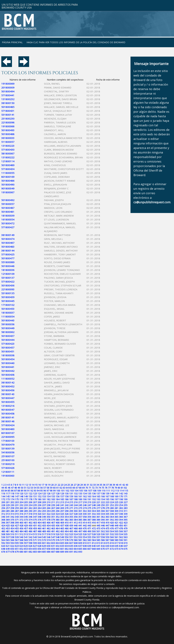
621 (8, 546)
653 (26, 549)
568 (21, 540)
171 (125, 496)
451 (125, 526)
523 (71, 534)
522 (67, 534)
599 (35, 543)
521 (62, 534)
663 (71, 549)
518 (49, 534)
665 (80, 549)
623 (17, 546)
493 (62, 531)
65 (71, 488)
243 (71, 505)
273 (80, 508)
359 (89, 517)
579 (71, 540)
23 (62, 485)
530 (103, 534)
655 (35, 549)
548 (58, 537)
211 (53, 502)
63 (64, 488)
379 (53, 520)
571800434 (8, 169)
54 (35, 488)
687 (53, 552)
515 (35, 534)
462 (49, 528)
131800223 (8, 146)
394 (121, 520)
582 (85, 540)
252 (112, 505)
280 (112, 508)
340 (3, 517)
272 (76, 508)
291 (35, 511)
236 (39, 505)
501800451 (8, 351)
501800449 (8, 328)
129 (62, 494)
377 (44, 520)
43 (127, 485)
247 (89, 505)
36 (104, 485)
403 (35, 523)
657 (44, 549)
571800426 (8, 468)
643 (107, 546)
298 (67, 511)
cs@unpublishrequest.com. (125, 607)
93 (35, 491)
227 (125, 502)
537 (8, 537)
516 (39, 534)
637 (80, 546)
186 (67, 499)
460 (39, 528)
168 (112, 496)
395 (125, 520)
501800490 (8, 185)
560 (112, 537)
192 (94, 499)
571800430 (8, 150)
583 (89, 540)
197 (116, 499)
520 (58, 534)
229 (8, 505)
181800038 (8, 355)
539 (17, 537)
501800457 (8, 348)
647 (125, 546)
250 (103, 505)
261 (26, 508)
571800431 (8, 111)
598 (30, 543)
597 (26, 543)
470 (85, 528)
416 (94, 523)
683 (35, 552)
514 (30, 534)
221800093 (8, 289)
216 (76, 502)
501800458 (8, 414)
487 (35, 531)
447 (107, 526)
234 (30, 505)
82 (125, 488)
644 (112, 546)
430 (30, 526)
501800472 (8, 223)
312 (3, 514)
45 (6, 488)
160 (76, 496)
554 (85, 537)
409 (62, 523)
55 (38, 488)
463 (53, 528)
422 (121, 523)
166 (103, 496)
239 (53, 505)
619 (125, 543)
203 (17, 502)
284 (3, 511)
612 (94, 543)
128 (58, 494)
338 (121, 514)
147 (17, 496)
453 (8, 528)
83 (3, 491)
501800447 (8, 398)
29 (82, 485)
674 (121, 549)
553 (80, 537)
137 (98, 494)
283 (125, 508)
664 (76, 549)
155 (53, 496)
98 (51, 491)
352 (58, 517)
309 (116, 511)
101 (63, 491)
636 (76, 546)
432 (39, 526)
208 (39, 502)
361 (98, 517)
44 (3, 488)
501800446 (8, 266)
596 (21, 543)
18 (46, 485)
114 (122, 491)
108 (94, 491)
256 (3, 508)
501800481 (8, 212)
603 (53, 543)
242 (67, 505)
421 (116, 523)
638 (85, 546)
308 (112, 511)
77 (109, 488)
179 (35, 499)
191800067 (8, 192)
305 (98, 511)
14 (33, 485)
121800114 (8, 161)
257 (8, 508)
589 (116, 540)
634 (67, 546)
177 (26, 499)
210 (49, 502)
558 (103, 537)
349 (44, 517)
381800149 (8, 235)
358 (85, 517)
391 (107, 520)
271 (71, 508)
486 (30, 531)
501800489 (8, 165)
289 (26, 511)
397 (8, 523)
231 (17, 505)
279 (107, 508)
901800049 (8, 188)
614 (103, 543)
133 (80, 494)
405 (44, 523)
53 (32, 488)
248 (94, 505)
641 (98, 546)
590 (121, 540)
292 (39, 511)
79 (116, 488)
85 (9, 491)
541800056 (8, 452)
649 (8, 549)
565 (8, 540)
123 (35, 494)
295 (53, 511)
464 (58, 528)
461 (44, 528)
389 (98, 520)
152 (39, 496)
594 (12, 543)
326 (67, 514)
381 (62, 520)
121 (26, 494)
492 (58, 531)
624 (21, 546)
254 (121, 505)
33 (94, 485)
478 (121, 528)
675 (125, 549)
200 (3, 502)
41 (120, 485)
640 (94, 546)
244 (76, 505)
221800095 (8, 437)
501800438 (8, 375)
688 (58, 552)
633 (62, 546)
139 (107, 494)
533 (116, 534)
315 (17, 514)
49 (19, 488)
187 (71, 499)
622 (12, 546)
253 (116, 505)
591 (125, 540)
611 (89, 543)
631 (53, 546)
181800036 (8, 270)
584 (94, 540)
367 (125, 517)
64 (67, 488)
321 (44, 514)
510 (12, 534)
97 (48, 491)
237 (44, 505)
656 (39, 549)
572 (39, 540)
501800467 (8, 243)
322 (49, 514)
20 (52, 485)
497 (80, 531)
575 (53, 540)
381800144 (8, 251)
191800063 (8, 476)
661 (62, 549)
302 (85, 511)
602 (49, 543)
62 (61, 488)
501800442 (8, 371)
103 (72, 491)
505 (116, 531)
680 (21, 552)
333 (98, 514)
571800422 (8, 282)
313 (8, 514)
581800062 (8, 332)
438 (67, 526)
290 (30, 511)
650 (12, 549)
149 (26, 496)
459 (35, 528)
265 (44, 508)
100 (58, 491)
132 (76, 494)
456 (21, 528)
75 (103, 488)
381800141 (8, 417)
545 (44, 537)
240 (58, 505)
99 (54, 491)
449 (116, 526)
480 (3, 531)
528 (94, 534)
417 (98, 523)
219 (89, 502)
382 (67, 520)
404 (39, 523)
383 (71, 520)
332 (94, 514)
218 (85, 502)
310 (121, 511)
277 (98, 508)
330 (85, 514)
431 (35, 526)
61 (58, 488)
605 (62, 543)
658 (49, 549)
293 (44, 511)
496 (76, 531)
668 (94, 549)
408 (58, 523)
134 (85, 494)
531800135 (8, 293)
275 (89, 508)
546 (49, 537)
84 (6, 491)
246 (85, 505)
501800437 (8, 336)
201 (8, 502)
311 (125, 511)
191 (89, 499)
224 (112, 502)
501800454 (8, 359)
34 (98, 485)
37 (107, 485)
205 (26, 502)
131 (71, 494)
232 (21, 505)
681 (26, 552)
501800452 (8, 386)
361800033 (8, 138)
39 (114, 485)
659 (53, 549)
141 (116, 494)
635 (71, 546)
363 (107, 517)
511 (17, 534)
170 (121, 496)
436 (58, 526)
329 (80, 514)
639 (89, 546)
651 (17, 549)
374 (30, 520)
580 (76, 540)
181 (44, 499)
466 (67, 528)
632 (58, 546)
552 (76, 537)
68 (80, 488)
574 (49, 540)
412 (76, 523)
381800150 (8, 103)
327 (71, 514)
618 (121, 543)
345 (26, 517)
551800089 (8, 262)
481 (8, 531)
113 (117, 491)
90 (25, 491)
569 (26, 540)
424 (3, 526)
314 (12, 514)
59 (51, 488)
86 (12, 491)
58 (48, 488)
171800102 (8, 305)
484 (21, 531)
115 (126, 491)
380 (58, 520)
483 (17, 531)
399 (17, 523)
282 (121, 508)
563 (125, 537)
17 (43, 485)
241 (62, 505)
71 (90, 488)
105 (81, 491)
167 (107, 496)
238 (49, 505)
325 (62, 514)
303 (89, 511)
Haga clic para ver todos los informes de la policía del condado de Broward (76, 42)
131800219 (8, 464)
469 (80, 528)
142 (121, 494)
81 (122, 488)
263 (35, 508)
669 (98, 549)
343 (17, 517)
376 (39, 520)
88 (19, 491)
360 (94, 517)
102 (67, 491)
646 (121, 546)
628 (39, 546)
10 (20, 485)
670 (103, 549)
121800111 (8, 472)
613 (98, 543)
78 (113, 488)
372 (21, 520)
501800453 (8, 309)
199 (125, 499)
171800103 (8, 441)
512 (21, 534)
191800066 (8, 126)
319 (35, 514)
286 (12, 511)
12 (27, 485)
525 (80, 534)
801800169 (8, 177)
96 (45, 491)
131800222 (8, 157)
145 (8, 496)
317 (26, 514)
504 (112, 531)
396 (3, 523)
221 (98, 502)
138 (103, 494)
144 (3, 496)
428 (21, 526)
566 (12, 540)
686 (49, 552)
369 (8, 520)
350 (49, 517)
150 (30, 496)
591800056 (8, 324)
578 (67, 540)
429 (26, 526)
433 (44, 526)
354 (67, 517)
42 (124, 485)
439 (71, 526)
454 (12, 528)
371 (17, 520)
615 (107, 543)
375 (35, 520)
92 (32, 491)
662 (67, 549)
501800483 (8, 247)
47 (12, 488)
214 (67, 502)
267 (53, 508)
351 (53, 517)
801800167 (8, 433)
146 (12, 496)
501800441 (8, 367)
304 (94, 511)
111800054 (8, 317)
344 (21, 517)
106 (85, 491)
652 (21, 549)
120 (21, 494)
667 (89, 549)
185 (62, 499)
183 (53, 499)
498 (85, 531)
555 (89, 537)
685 (44, 552)
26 (72, 485)
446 (103, 526)
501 (98, 531)
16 (39, 485)
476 (112, 528)
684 (39, 552)
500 (94, 531)
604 (58, 543)
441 (80, 526)
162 (85, 496)
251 (107, 505)
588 (112, 540)
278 (103, 508)
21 (56, 485)
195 (107, 499)
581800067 (8, 153)
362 (103, 517)
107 (90, 491)
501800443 (8, 320)
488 (39, 531)
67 (77, 488)
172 (3, 499)
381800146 (8, 421)
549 (62, 537)
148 (21, 496)
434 (49, 526)
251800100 (8, 460)
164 (94, 496)
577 (62, 540)
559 (107, 537)
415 (89, 523)
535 (125, 534)
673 (116, 549)
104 (76, 491)
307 (107, 511)
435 (53, 526)
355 (71, 517)
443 (89, 526)
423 (125, 523)
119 (17, 494)
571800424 (8, 425)
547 (53, 537)
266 (49, 508)
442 (85, 526)
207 (35, 502)
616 (112, 543)
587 (107, 540)
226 (121, 502)
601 (44, 543)
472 (94, 528)
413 (80, 523)
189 (80, 499)
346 (30, 517)
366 (121, 517)
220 (94, 502)
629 (44, 546)
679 (17, 552)
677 (8, 552)
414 (85, 523)
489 (44, 531)
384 (76, 520)
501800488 (8, 134)
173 (8, 499)
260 (21, 508)
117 (8, 494)
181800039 (8, 216)
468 (76, 528)
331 (89, 514)
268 (58, 508)
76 (106, 488)
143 (125, 494)
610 (85, 543)
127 (53, 494)
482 (12, 531)
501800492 (8, 200)
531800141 (8, 115)
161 (80, 496)
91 (28, 491)
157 (62, 496)
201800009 (8, 87)
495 (71, 531)
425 (8, 526)
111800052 (8, 379)
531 (107, 534)
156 (58, 496)
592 (3, 543)
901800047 (8, 410)
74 (100, 488)
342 (12, 517)
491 (53, 531)
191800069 (8, 84)
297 (62, 511)
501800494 (8, 91)
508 (3, 534)
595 (17, 543)
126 (49, 494)
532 (112, 534)
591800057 (8, 204)
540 (21, 537)
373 (26, 520)
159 (71, 496)
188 (76, 499)
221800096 (8, 122)
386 (85, 520)
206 (30, 502)
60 (54, 488)
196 (112, 499)
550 (67, 537)
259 (17, 508)
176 (21, 499)
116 (3, 494)
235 (35, 505)
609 (80, 543)
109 (99, 491)
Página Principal (12, 42)
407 (53, 523)
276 (94, 508)
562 (121, 537)
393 (116, 520)
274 (85, 508)
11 (23, 485)
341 (8, 517)
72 (93, 488)
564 (3, 540)
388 (94, 520)
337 (116, 514)
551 (71, 537)
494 (67, 531)
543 (35, 537)
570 (30, 540)
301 (80, 511)
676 (3, 552)
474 (103, 528)
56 (41, 488)
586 (103, 540)
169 (116, 496)
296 (58, 511)
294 (49, 511)
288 (21, 511)
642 (103, 546)
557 (98, 537)
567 (17, 540)
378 (49, 520)
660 (58, 549)
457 (26, 528)
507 (125, 531)
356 (76, 517)
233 (26, 505)
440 (76, 526)
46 (9, 488)
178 (30, 499)
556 (94, 537)
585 (98, 540)
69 (83, 488)
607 (71, 543)
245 (80, 505)
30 (85, 485)
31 (88, 485)
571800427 (8, 227)
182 (49, 499)
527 (89, 534)
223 (107, 502)
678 (12, 552)
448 (112, 526)
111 (108, 491)
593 (8, 543)
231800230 (8, 119)
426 (12, 526)
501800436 (8, 285)
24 (65, 485)
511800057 (8, 142)
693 (80, 552)
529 (98, 534)
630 (49, 546)
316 (21, 514)
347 (35, 517)
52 (28, 488)
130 (67, 494)
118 (12, 494)
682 (30, 552)
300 (76, 511)
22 (59, 485)
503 (107, 531)
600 (39, 543)
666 (85, 549)
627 (35, 546)
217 (80, 502)
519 (53, 534)
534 (121, 534)
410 (67, 523)
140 (112, 494)
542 (30, 537)
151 (35, 496)
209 (44, 502)
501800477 (8, 258)
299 (71, 511)
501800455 (8, 402)
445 (98, 526)
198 (121, 499)
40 (117, 485)
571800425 (8, 254)
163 (89, 496)
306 (103, 511)
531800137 (8, 278)
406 (49, 523)
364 (112, 517)
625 (26, 546)
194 (103, 499)
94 (38, 491)
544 (39, 537)
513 (26, 534)
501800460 (8, 429)
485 (26, 531)
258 (12, 508)
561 (116, 537)
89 (22, 491)
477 (116, 528)
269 (62, 508)
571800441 (8, 95)
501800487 (8, 208)
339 (125, 514)
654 (30, 549)
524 (76, 534)
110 (103, 491)
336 (112, 514)
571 (35, 540)
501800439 (8, 297)
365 (116, 517)
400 (21, 523)
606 (67, 543)
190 (85, 499)
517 (44, 534)
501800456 (8, 390)
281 (116, 508)
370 (12, 520)
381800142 (8, 382)
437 (62, 526)
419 (107, 523)
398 (12, 523)
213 (62, 502)
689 (62, 552)
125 (44, 494)
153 (44, 496)
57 (45, 488)
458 (30, 528)
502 (103, 531)
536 (3, 537)
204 (21, 502)
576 (58, 540)
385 (80, 520)
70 (87, 488)
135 (89, 494)
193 (98, 499)
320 (39, 514)
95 (41, 491)
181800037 (8, 313)
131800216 (8, 406)
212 (58, 502)
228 (3, 505)
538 (12, 537)
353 (62, 517)
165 (98, 496)
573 (44, 540)
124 (39, 494)
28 (78, 485)
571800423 (8, 344)
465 (62, 528)
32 (91, 485)
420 (112, 523)
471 (89, 528)
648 (3, 549)
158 (67, 496)
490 (49, 531)
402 (30, 523)
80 (119, 488)
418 (103, 523)
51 (25, 488)
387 (89, 520)
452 (3, 528)
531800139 (8, 448)
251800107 (8, 456)
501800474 (8, 239)
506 (121, 531)
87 (16, 491)
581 (80, 540)
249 (98, 505)
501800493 (8, 130)
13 (30, 485)
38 (111, 485)
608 (76, 543)
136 (94, 494)
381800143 (8, 394)
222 (103, 502)
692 (76, 552)
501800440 (8, 363)
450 (121, 526)
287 (17, 511)
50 (22, 488)
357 (80, 517)
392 (112, 520)
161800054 (8, 219)
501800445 (8, 301)
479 (125, 528)
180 (39, 499)
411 (71, 523)
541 (26, 537)
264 (39, 508)
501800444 (8, 340)
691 (71, 552)
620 (3, 546)
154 (49, 496)
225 (116, 502)
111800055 (8, 173)
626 (30, 546)
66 (74, 488)
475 (107, 528)
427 (17, 526)
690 (67, 552)
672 (112, 549)
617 (116, 543)
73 (96, 488)
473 (98, 528)
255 (125, 505)
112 (113, 491)
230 (12, 505)
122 (30, 494)
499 (89, 531)
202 (12, 502)
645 (116, 546)
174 (12, 499)
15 (36, 485)
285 (8, 511)
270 (67, 508)
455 (17, 528)
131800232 (8, 99)
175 (17, 499)
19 (49, 485)
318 (30, 514)
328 (76, 514)
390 (103, 520)
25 (69, 485)
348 (39, 517)
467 (71, 528)
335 (107, 514)
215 (71, 502)
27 (75, 485)
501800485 (8, 107)
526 (85, 534)
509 (8, 534)
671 (107, 549)
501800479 (8, 445)
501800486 (8, 181)
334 (103, 514)
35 (101, 485)
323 (53, 514)
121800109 (8, 274)
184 (58, 499)
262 (30, 508)
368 (3, 520)
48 (16, 488)
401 (26, 523)
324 (58, 514)
